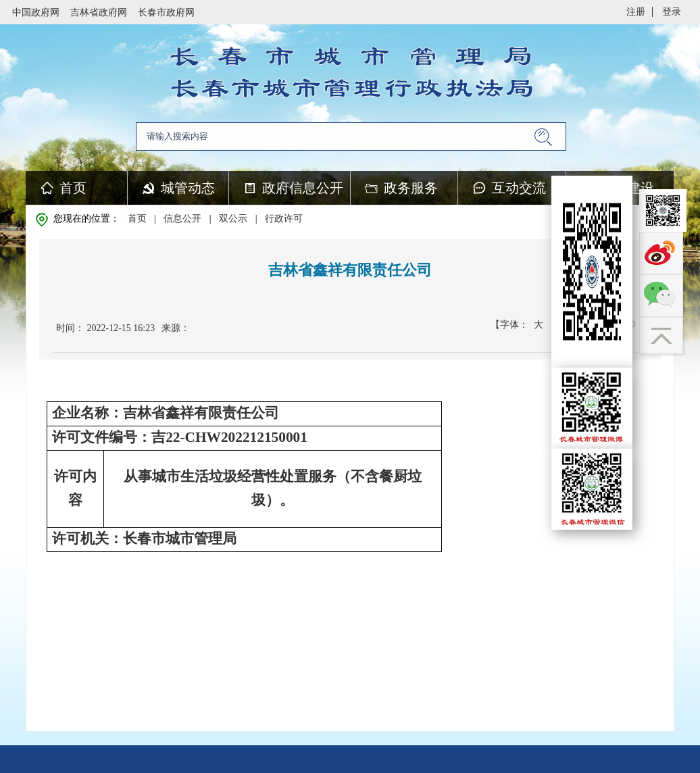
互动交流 (519, 188)
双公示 (233, 219)
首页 (73, 188)
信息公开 (182, 219)
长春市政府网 (166, 13)
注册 (636, 12)
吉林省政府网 (99, 13)
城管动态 (188, 188)
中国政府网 (36, 13)
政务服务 (411, 188)
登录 (672, 12)
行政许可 (284, 219)
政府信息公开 (303, 188)
